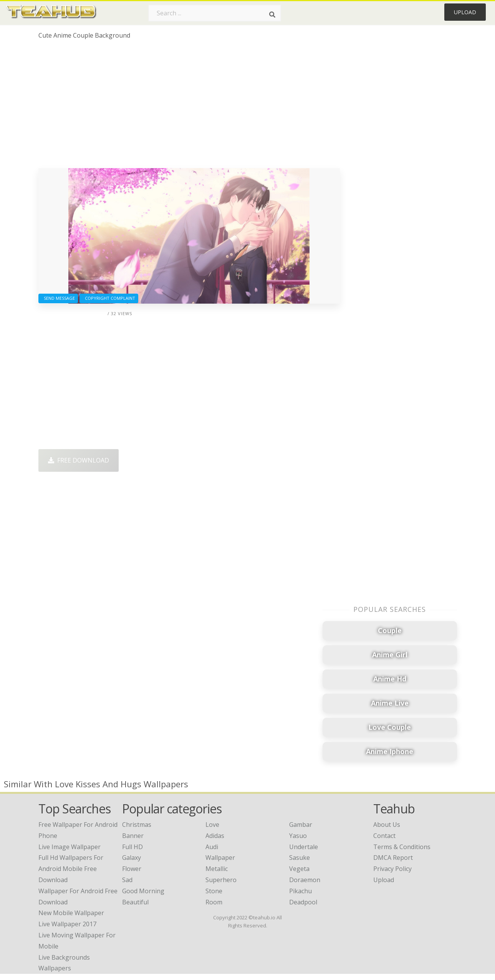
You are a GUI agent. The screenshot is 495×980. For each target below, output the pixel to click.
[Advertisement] (189, 107)
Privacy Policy (392, 869)
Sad (127, 880)
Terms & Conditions (402, 847)
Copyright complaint (109, 298)
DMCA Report (393, 858)
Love (212, 825)
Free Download (79, 460)
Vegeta (299, 869)
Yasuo (298, 836)
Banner (133, 836)
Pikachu (300, 891)
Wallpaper (220, 858)
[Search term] (215, 13)
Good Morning (143, 891)
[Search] (272, 15)
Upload (465, 12)
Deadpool (303, 902)
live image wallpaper (70, 847)
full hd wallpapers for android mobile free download (71, 869)
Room (214, 902)
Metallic (217, 869)
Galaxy (132, 858)
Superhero (221, 880)
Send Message (58, 298)
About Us (387, 825)
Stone (214, 891)
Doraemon (305, 880)
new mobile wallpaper (71, 913)
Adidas (215, 836)
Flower (132, 869)
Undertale (304, 847)
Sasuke (300, 858)
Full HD (132, 847)
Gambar (301, 825)
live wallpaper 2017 (67, 924)
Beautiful (135, 902)
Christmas (137, 825)
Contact (384, 836)
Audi (212, 847)
